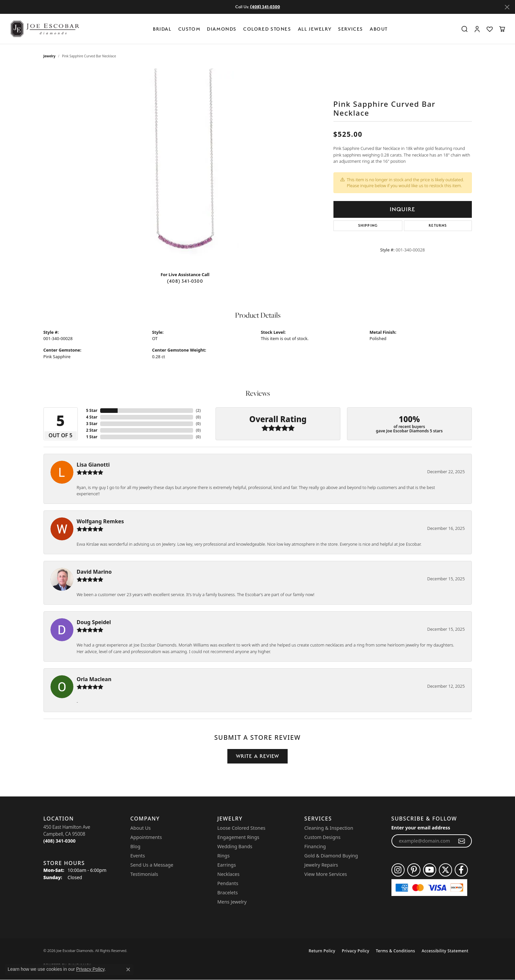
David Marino (94, 572)
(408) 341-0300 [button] (265, 7)
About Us (141, 828)
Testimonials (144, 874)
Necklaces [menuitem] (229, 874)
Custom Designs (323, 837)
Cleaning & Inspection (329, 828)
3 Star (92, 424)
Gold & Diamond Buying (331, 856)
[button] (465, 29)
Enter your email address (421, 828)
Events (138, 856)
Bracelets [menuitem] (228, 893)
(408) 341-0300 (185, 281)
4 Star (92, 417)
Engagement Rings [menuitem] (239, 837)
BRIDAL (162, 29)
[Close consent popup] (128, 969)
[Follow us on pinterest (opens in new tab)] (414, 870)
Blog (136, 846)
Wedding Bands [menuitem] (235, 846)
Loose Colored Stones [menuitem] (242, 828)
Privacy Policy (356, 951)
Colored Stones (267, 29)
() (198, 410)
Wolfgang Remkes (100, 521)
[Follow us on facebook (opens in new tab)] (461, 870)
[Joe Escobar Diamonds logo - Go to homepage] (44, 29)
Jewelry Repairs (321, 865)
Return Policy (322, 951)
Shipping (368, 226)
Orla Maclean (94, 679)
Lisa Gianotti (93, 465)
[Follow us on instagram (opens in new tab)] (398, 870)
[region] (185, 167)
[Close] (507, 7)
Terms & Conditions (396, 951)
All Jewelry (315, 29)
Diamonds (222, 29)
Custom (189, 29)
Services (351, 29)
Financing (315, 846)
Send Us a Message (152, 865)
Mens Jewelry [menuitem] (232, 902)
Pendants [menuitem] (228, 883)
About (379, 29)
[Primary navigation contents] (272, 29)
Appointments (146, 837)
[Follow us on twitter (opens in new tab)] (445, 870)
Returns (438, 226)
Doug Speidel (94, 622)
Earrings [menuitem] (227, 865)
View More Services (326, 874)
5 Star (92, 410)
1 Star (92, 437)
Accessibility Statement (445, 951)
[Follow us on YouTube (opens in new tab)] (430, 870)
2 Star (92, 430)
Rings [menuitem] (224, 856)
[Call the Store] (60, 841)
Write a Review (258, 756)
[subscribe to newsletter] (462, 841)
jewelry (50, 56)
